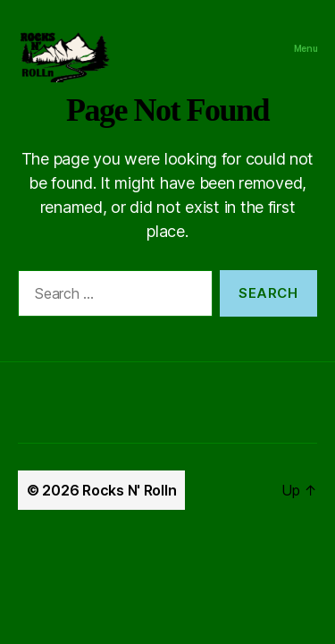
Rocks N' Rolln (129, 490)
